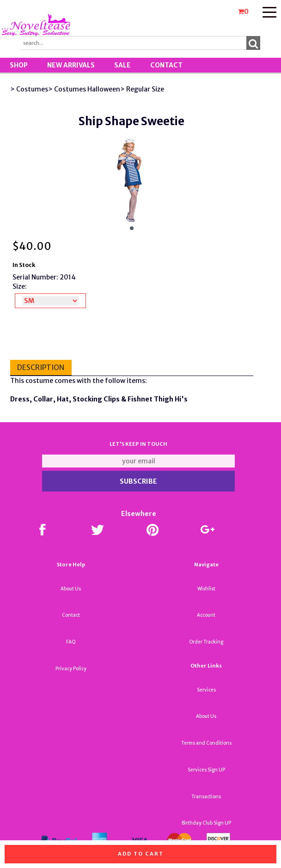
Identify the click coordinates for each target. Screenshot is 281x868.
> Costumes (29, 89)
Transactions (206, 797)
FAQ (71, 642)
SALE (122, 65)
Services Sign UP (206, 770)
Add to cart (141, 854)
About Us (71, 589)
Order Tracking (206, 642)
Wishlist (206, 589)
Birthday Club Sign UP (206, 823)
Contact (166, 65)
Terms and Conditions (206, 743)
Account (206, 615)
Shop (19, 65)
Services (206, 690)
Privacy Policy (71, 669)
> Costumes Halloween (84, 89)
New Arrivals (71, 65)
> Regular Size (142, 89)
